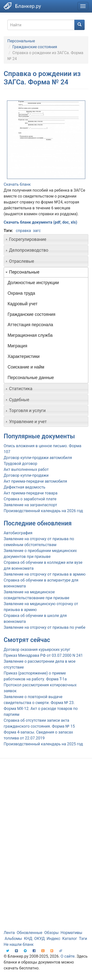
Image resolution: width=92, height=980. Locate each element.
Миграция (17, 346)
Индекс (53, 939)
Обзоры (52, 933)
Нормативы (71, 933)
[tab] (46, 239)
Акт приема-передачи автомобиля (35, 481)
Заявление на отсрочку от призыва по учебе (45, 627)
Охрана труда (21, 293)
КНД (28, 939)
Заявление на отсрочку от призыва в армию (45, 574)
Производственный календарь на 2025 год (43, 744)
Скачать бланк (17, 184)
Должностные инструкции (33, 283)
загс (37, 231)
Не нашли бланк (19, 944)
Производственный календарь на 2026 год (43, 511)
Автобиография (18, 533)
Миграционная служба (30, 335)
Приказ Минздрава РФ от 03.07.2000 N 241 (43, 655)
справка (23, 231)
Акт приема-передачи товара (31, 493)
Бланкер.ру (28, 6)
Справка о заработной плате (30, 499)
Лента (9, 933)
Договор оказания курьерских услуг (37, 650)
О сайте (68, 956)
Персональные (21, 41)
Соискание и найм (26, 367)
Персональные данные (31, 378)
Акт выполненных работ (26, 469)
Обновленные (29, 933)
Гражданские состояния (35, 47)
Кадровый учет (23, 304)
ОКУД (40, 939)
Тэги (83, 939)
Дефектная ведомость (25, 487)
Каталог (70, 939)
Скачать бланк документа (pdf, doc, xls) (40, 222)
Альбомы (13, 939)
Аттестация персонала (30, 325)
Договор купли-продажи (26, 475)
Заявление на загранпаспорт (30, 505)
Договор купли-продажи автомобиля (38, 458)
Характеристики (24, 356)
